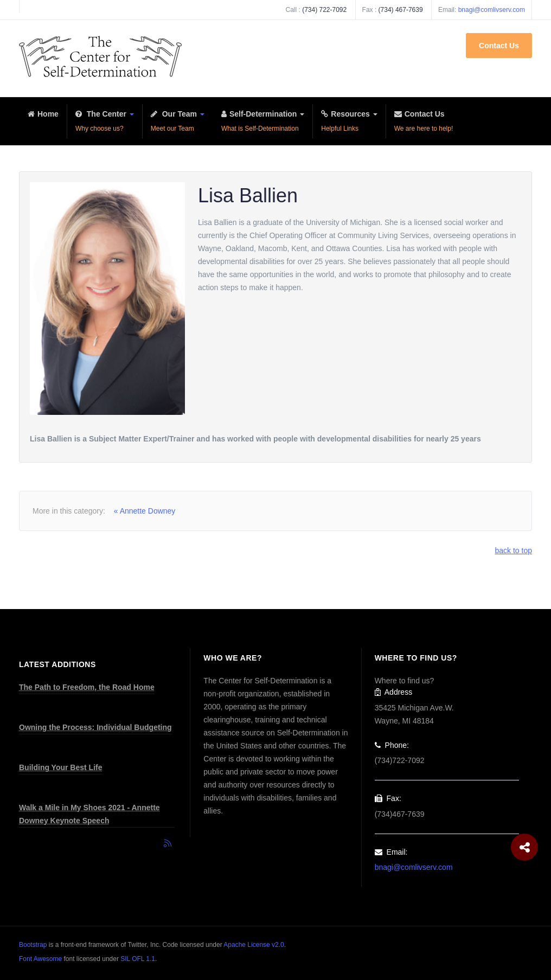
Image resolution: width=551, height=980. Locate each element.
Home (43, 122)
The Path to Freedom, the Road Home (87, 687)
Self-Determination (263, 122)
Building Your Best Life (61, 767)
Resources (349, 122)
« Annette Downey (145, 511)
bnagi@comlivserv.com (492, 10)
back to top (514, 550)
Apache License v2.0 (254, 945)
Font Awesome (40, 959)
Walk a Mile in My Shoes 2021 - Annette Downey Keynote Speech (89, 814)
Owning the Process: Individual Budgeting (95, 727)
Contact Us (499, 46)
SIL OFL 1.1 (138, 959)
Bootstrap (33, 945)
